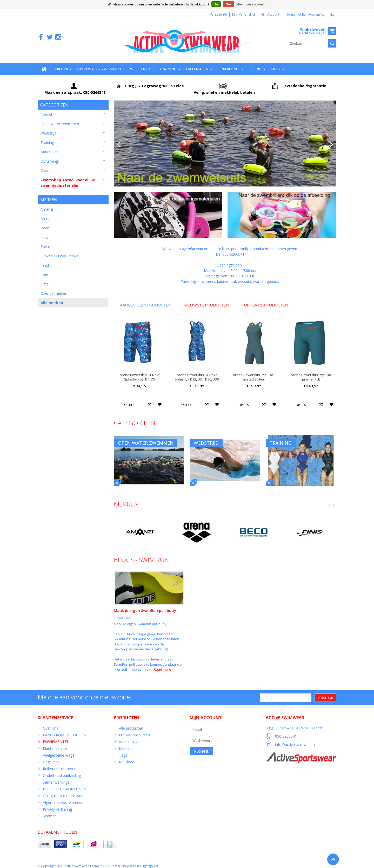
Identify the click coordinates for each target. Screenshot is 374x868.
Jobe (44, 270)
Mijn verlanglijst (244, 14)
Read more (163, 664)
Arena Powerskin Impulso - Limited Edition (254, 372)
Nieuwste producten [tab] (206, 300)
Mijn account (270, 14)
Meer (276, 64)
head (45, 261)
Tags (123, 750)
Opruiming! (229, 64)
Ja (216, 4)
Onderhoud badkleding (62, 770)
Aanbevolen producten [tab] (146, 300)
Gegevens (51, 757)
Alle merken (52, 298)
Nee (229, 4)
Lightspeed (150, 862)
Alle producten (131, 723)
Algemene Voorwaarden (63, 797)
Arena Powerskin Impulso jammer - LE (311, 372)
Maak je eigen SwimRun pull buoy (145, 605)
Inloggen (291, 14)
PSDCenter (113, 862)
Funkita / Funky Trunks (59, 251)
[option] (140, 360)
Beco (45, 223)
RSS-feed (127, 757)
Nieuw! (61, 64)
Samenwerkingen (57, 777)
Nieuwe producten (134, 730)
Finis (44, 233)
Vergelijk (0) (218, 14)
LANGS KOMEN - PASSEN (65, 730)
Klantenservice (55, 743)
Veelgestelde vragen (60, 750)
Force (45, 242)
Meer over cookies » (252, 4)
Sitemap (50, 811)
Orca (45, 279)
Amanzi (47, 205)
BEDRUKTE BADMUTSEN (65, 784)
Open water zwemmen (99, 64)
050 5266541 (286, 731)
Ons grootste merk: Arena (65, 790)
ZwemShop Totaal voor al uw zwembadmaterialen (68, 177)
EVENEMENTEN (56, 736)
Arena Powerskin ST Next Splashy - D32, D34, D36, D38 (197, 372)
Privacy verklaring (57, 804)
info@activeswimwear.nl (295, 739)
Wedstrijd (140, 64)
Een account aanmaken (319, 14)
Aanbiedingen (130, 736)
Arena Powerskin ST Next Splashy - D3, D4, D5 (140, 372)
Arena (45, 214)
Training (168, 64)
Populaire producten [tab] (265, 300)
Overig (255, 64)
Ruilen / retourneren (60, 763)
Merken (125, 743)
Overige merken (54, 289)
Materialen (197, 64)
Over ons (51, 723)
